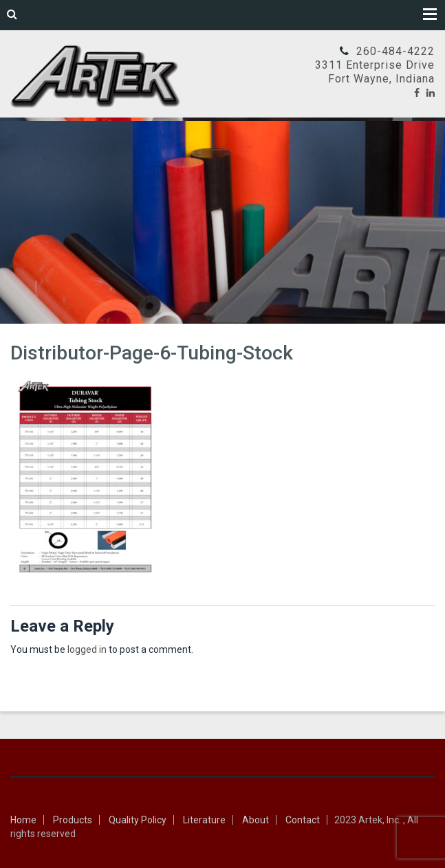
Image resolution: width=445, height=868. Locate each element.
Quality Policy (138, 820)
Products (73, 820)
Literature (204, 820)
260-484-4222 (395, 51)
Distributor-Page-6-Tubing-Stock (152, 353)
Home (23, 820)
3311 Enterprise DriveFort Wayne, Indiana (375, 72)
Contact (303, 820)
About (256, 820)
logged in (87, 649)
